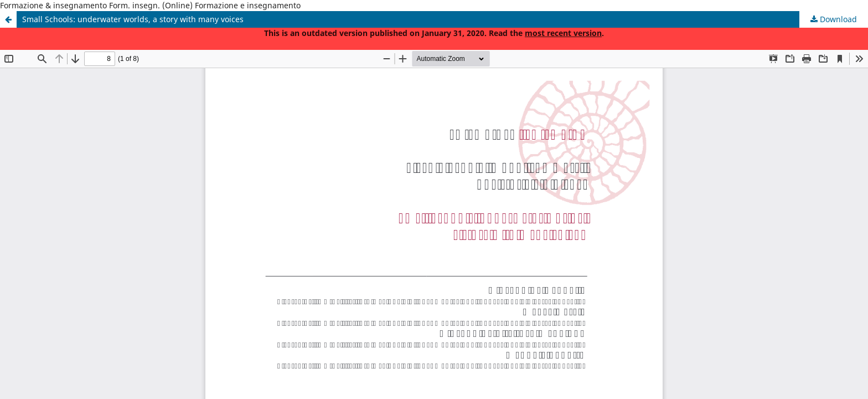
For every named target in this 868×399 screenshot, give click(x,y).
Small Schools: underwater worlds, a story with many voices (133, 19)
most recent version (563, 33)
